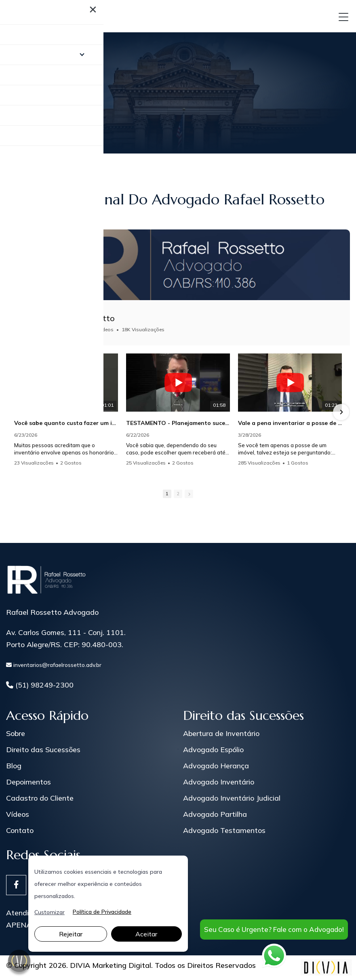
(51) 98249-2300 (40, 685)
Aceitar (146, 934)
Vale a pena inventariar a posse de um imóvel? (290, 423)
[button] (341, 412)
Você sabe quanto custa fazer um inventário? (66, 423)
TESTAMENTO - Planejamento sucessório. (178, 423)
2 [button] (178, 494)
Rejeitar (71, 934)
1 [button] (167, 494)
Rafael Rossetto (84, 318)
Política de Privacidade (102, 912)
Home (16, 98)
